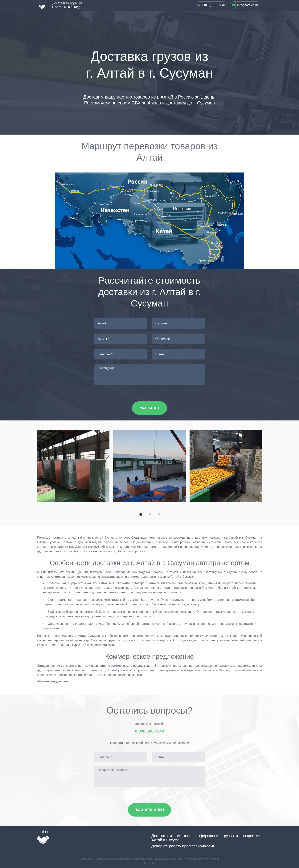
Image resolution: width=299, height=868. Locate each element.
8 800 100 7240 (150, 731)
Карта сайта (149, 863)
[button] (140, 514)
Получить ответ (150, 810)
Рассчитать (149, 408)
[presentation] (38, 463)
